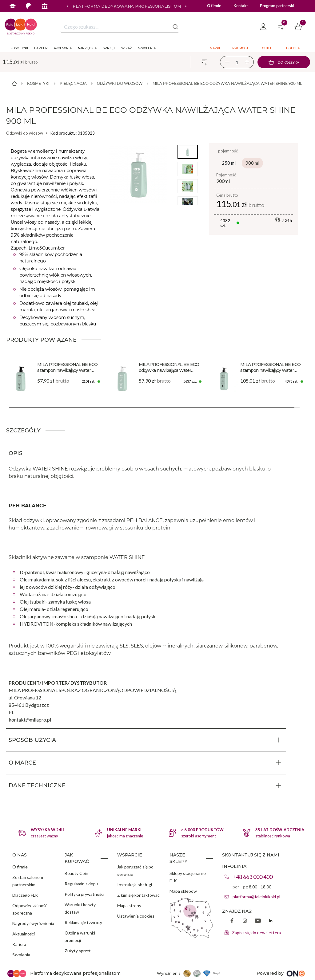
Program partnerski (277, 6)
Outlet (268, 48)
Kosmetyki (19, 48)
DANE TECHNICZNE (37, 785)
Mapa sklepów (183, 891)
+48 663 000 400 (253, 877)
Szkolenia (147, 48)
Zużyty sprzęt (78, 951)
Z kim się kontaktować (138, 895)
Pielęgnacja (73, 83)
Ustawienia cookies (136, 916)
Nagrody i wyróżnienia (33, 923)
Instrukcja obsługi (135, 885)
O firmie (214, 6)
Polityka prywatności (84, 894)
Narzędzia (87, 48)
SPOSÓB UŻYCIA (32, 740)
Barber (41, 48)
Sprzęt (109, 48)
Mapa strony (129, 905)
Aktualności (24, 934)
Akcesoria (63, 48)
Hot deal (294, 48)
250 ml (229, 163)
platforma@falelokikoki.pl (256, 897)
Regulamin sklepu (81, 884)
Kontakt (241, 6)
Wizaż (127, 48)
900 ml (252, 163)
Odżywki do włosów (120, 83)
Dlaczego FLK (25, 895)
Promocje (241, 48)
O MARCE (22, 763)
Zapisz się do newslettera (256, 933)
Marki (215, 48)
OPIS (16, 453)
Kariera (19, 944)
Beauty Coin (76, 873)
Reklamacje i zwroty (83, 922)
